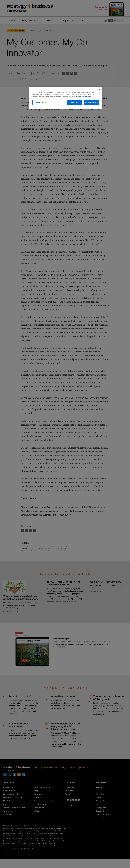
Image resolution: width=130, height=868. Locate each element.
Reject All (74, 102)
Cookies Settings (40, 102)
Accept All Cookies (91, 102)
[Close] (99, 90)
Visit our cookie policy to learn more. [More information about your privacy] (80, 96)
